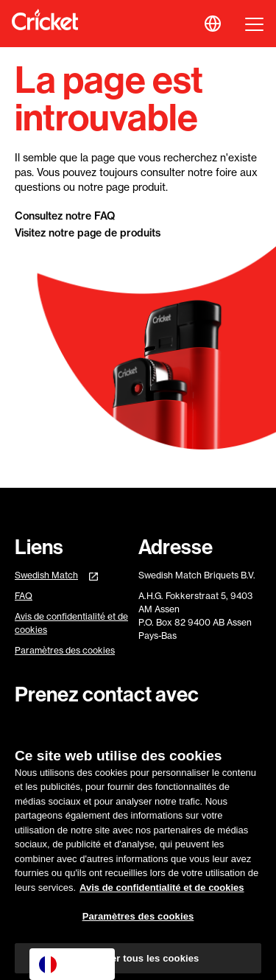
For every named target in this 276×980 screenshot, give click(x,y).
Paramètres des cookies (65, 651)
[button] (213, 24)
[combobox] (72, 964)
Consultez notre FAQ (65, 216)
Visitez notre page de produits (88, 233)
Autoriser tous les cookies (138, 963)
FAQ (24, 596)
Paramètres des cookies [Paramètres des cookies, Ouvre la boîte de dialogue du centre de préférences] (138, 921)
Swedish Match (46, 575)
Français (70, 965)
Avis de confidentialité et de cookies (71, 623)
